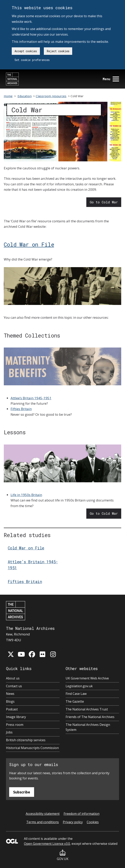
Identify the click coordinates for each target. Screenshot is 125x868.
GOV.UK (63, 855)
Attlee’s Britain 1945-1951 (31, 398)
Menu (111, 79)
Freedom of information (82, 814)
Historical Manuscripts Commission (32, 748)
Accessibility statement (43, 814)
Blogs (10, 701)
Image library (16, 717)
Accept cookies (26, 51)
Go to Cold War (104, 202)
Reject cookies (58, 51)
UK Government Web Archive (87, 678)
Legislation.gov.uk (79, 686)
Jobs (9, 732)
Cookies (93, 822)
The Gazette (75, 701)
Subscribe (22, 792)
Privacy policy (73, 822)
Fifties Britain (21, 409)
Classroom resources (51, 96)
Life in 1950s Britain (26, 495)
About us (13, 678)
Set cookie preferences (32, 60)
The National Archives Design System (88, 727)
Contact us (14, 686)
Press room (15, 725)
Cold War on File (29, 244)
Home (8, 96)
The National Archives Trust (87, 709)
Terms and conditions (43, 822)
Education (25, 96)
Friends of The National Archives (90, 717)
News (10, 694)
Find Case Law (76, 694)
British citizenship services (26, 740)
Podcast (12, 709)
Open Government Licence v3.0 (47, 844)
